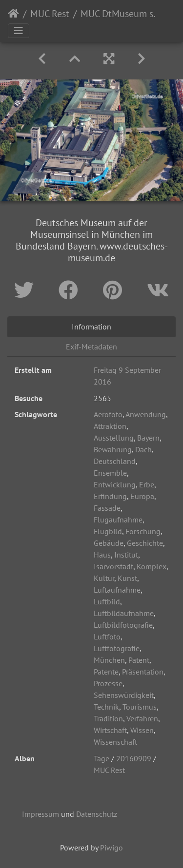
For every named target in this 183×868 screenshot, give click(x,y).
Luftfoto (107, 637)
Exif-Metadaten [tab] (91, 347)
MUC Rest (50, 14)
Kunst (127, 578)
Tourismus (140, 707)
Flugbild (108, 531)
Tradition (108, 718)
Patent (139, 660)
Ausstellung (114, 438)
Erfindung (110, 496)
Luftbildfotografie (123, 625)
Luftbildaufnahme (124, 613)
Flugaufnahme (118, 520)
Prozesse (108, 683)
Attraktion (110, 426)
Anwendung (146, 414)
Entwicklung (115, 484)
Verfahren (142, 718)
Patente (106, 672)
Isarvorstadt (113, 566)
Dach (143, 449)
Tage (102, 758)
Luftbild (107, 601)
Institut (126, 555)
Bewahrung (113, 449)
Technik (106, 707)
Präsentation (143, 672)
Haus (102, 555)
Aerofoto (108, 414)
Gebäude (109, 543)
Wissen (142, 730)
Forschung (143, 531)
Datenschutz (97, 814)
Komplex (152, 566)
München (109, 660)
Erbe (147, 484)
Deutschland (115, 461)
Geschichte (145, 543)
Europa (142, 496)
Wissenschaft (115, 742)
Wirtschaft (110, 730)
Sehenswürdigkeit (124, 695)
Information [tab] (91, 327)
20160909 (134, 758)
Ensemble (110, 473)
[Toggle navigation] (19, 31)
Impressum (41, 814)
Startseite (13, 14)
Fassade (107, 508)
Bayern (148, 438)
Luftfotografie (117, 648)
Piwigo (112, 848)
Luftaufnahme (117, 590)
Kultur (104, 578)
